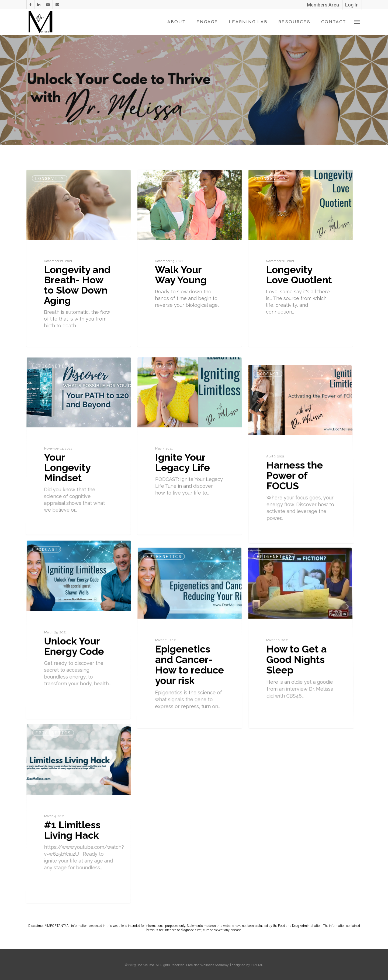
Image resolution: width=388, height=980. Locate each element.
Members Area (323, 5)
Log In (352, 5)
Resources (294, 22)
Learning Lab (248, 22)
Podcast (158, 425)
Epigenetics (57, 425)
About (176, 22)
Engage (207, 22)
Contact (334, 22)
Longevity (50, 178)
